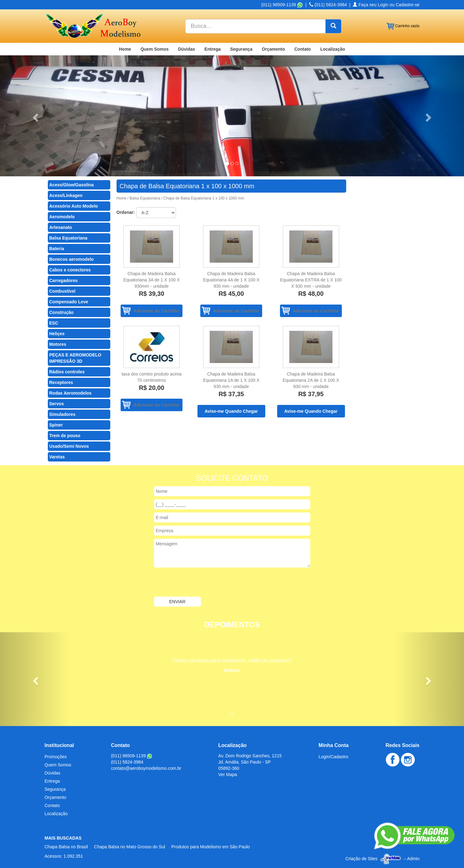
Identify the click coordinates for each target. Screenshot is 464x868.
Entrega (212, 49)
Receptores (61, 382)
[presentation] (202, 583)
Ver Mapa (228, 775)
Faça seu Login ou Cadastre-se (386, 5)
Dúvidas (187, 49)
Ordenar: (126, 212)
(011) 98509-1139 (282, 5)
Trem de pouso (65, 436)
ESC (54, 323)
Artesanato (61, 227)
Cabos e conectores (70, 270)
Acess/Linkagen (66, 195)
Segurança (241, 49)
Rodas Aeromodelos (71, 393)
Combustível (62, 291)
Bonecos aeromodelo (72, 259)
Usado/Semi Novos (69, 446)
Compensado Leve (69, 302)
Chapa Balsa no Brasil (66, 847)
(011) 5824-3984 (328, 5)
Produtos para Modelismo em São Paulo (210, 847)
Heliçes (57, 334)
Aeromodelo (62, 217)
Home (125, 49)
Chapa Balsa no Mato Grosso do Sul (130, 847)
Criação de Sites (361, 859)
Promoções (56, 757)
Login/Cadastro (334, 757)
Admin (413, 859)
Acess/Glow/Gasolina (72, 185)
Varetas (57, 457)
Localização (333, 49)
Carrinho (403, 26)
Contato (303, 49)
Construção (62, 312)
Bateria (57, 249)
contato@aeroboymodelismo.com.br (146, 768)
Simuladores (62, 414)
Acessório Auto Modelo (74, 206)
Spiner (56, 425)
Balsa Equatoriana (68, 238)
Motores (58, 344)
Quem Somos (155, 49)
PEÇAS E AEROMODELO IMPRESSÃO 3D (75, 358)
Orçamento (273, 49)
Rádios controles (67, 372)
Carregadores (64, 280)
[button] (35, 116)
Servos (57, 404)
